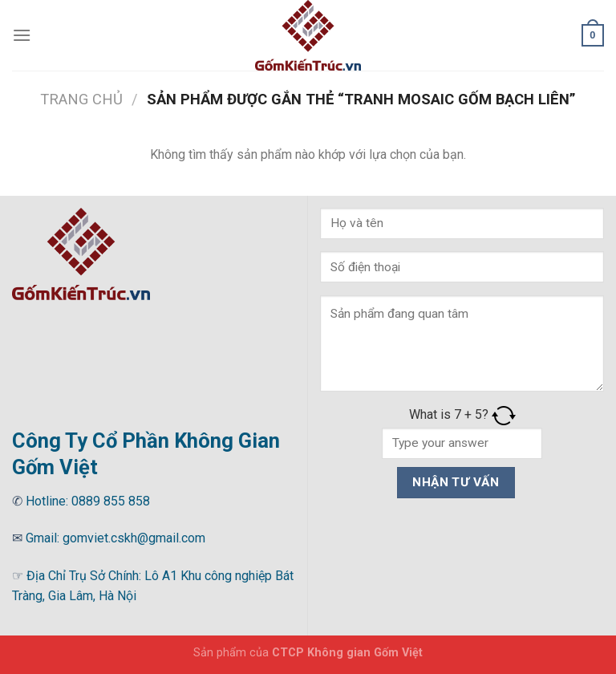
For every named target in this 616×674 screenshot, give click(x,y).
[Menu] (22, 35)
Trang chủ (81, 99)
